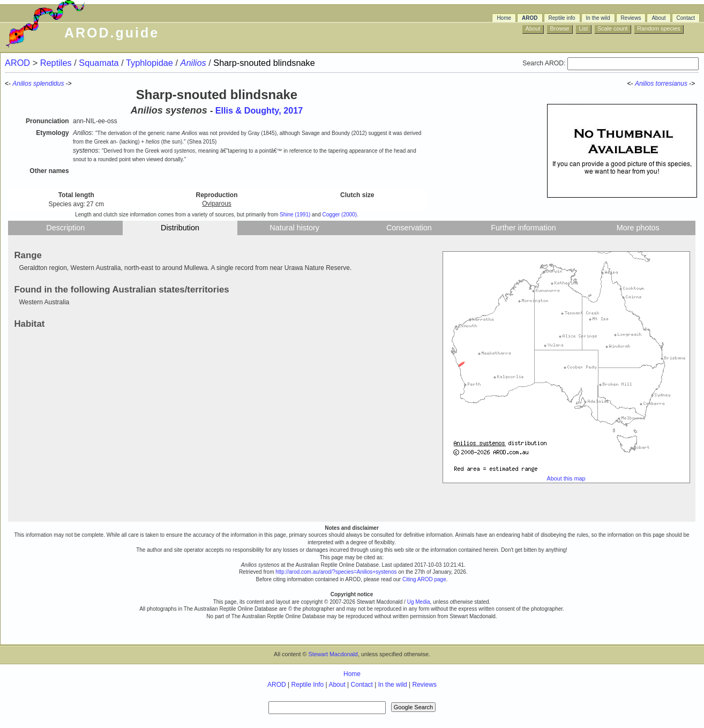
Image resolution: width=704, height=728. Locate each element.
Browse (560, 28)
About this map (566, 478)
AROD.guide (112, 33)
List (583, 28)
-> (693, 84)
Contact (686, 18)
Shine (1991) (295, 215)
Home (504, 18)
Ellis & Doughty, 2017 (259, 110)
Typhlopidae (151, 63)
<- (631, 84)
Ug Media (419, 602)
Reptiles (57, 63)
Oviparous (217, 204)
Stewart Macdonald (333, 654)
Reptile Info (308, 685)
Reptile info (562, 18)
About (658, 18)
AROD (530, 18)
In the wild (598, 18)
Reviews (631, 18)
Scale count (612, 28)
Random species (658, 28)
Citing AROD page (424, 579)
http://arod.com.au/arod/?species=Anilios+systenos (336, 572)
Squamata (100, 63)
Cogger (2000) (340, 215)
